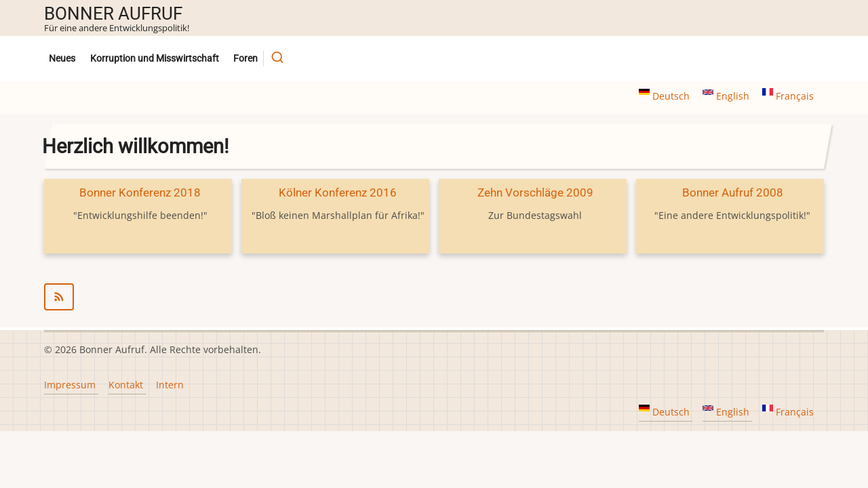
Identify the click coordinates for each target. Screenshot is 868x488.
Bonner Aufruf (113, 14)
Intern (170, 385)
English (727, 96)
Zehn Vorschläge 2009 (535, 192)
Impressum (70, 385)
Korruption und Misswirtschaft (155, 59)
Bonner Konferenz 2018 (140, 192)
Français (788, 96)
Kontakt (126, 385)
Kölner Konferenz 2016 (338, 192)
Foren (245, 59)
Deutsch (666, 96)
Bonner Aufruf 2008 (733, 192)
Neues (62, 59)
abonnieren (434, 297)
